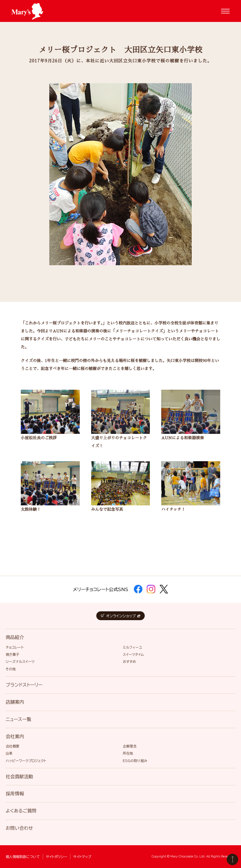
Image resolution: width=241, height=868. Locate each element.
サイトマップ (82, 857)
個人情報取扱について (23, 857)
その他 (11, 669)
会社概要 (13, 746)
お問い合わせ (19, 828)
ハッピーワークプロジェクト (26, 761)
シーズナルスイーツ (20, 661)
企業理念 (130, 746)
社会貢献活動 (19, 777)
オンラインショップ (121, 616)
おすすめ (129, 661)
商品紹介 (15, 637)
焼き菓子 (13, 654)
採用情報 (15, 794)
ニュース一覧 (19, 719)
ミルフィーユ (132, 647)
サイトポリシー (57, 857)
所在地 (128, 753)
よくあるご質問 (21, 811)
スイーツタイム (133, 654)
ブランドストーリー (24, 685)
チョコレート (15, 647)
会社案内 (15, 736)
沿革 (9, 753)
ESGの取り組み (135, 761)
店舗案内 (15, 702)
